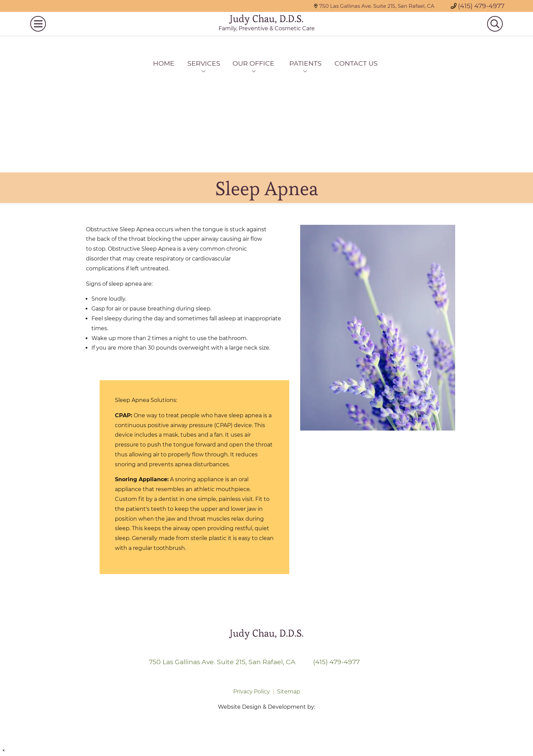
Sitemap (289, 692)
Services (204, 63)
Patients (305, 63)
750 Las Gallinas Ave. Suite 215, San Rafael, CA (374, 6)
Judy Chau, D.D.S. (267, 28)
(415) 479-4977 (478, 6)
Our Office (253, 63)
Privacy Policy (252, 692)
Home (164, 63)
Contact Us (356, 63)
